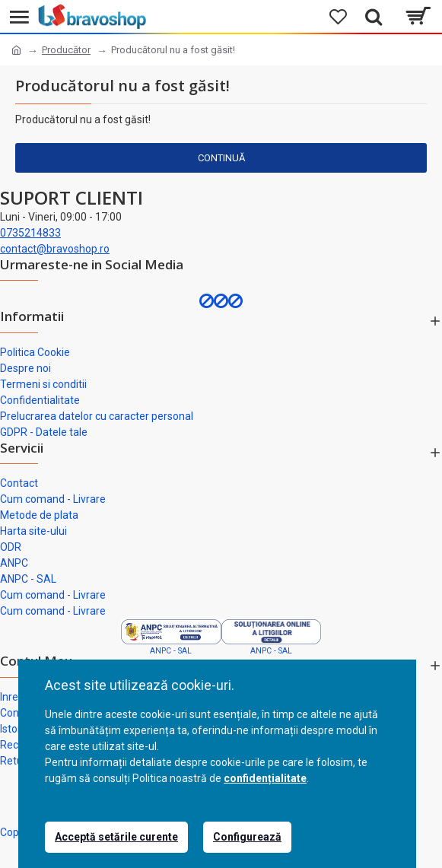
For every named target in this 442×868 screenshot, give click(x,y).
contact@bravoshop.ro (55, 249)
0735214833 (30, 233)
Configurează (247, 837)
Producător (66, 50)
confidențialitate (265, 778)
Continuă (221, 158)
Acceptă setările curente (116, 837)
